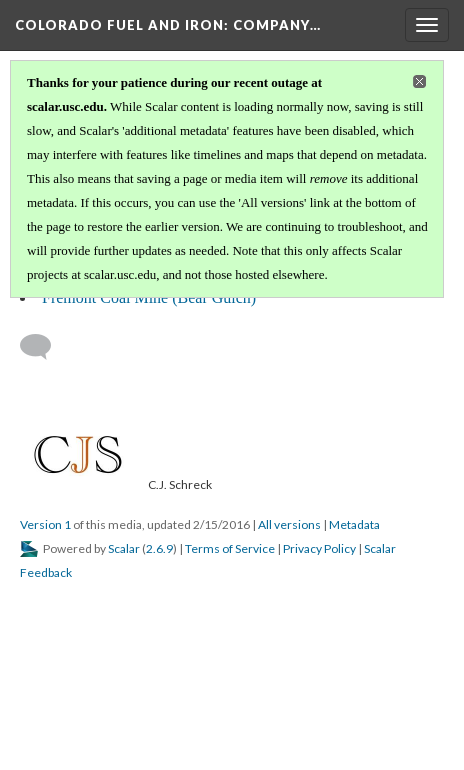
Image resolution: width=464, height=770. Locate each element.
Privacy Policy (319, 548)
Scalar (124, 548)
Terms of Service (230, 548)
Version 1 (45, 524)
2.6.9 (159, 548)
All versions (289, 524)
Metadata (354, 524)
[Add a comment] (44, 347)
